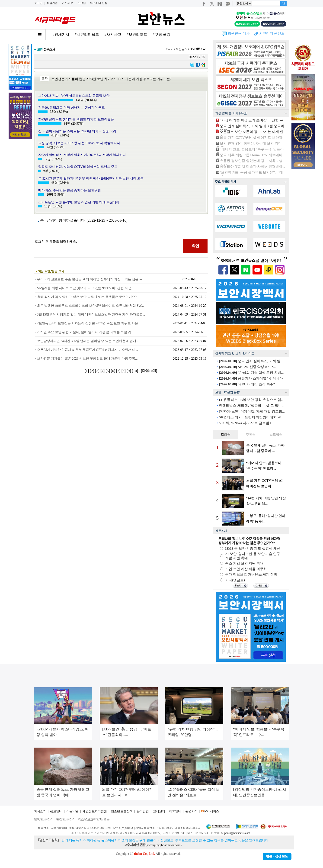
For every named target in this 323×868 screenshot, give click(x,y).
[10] (136, 371)
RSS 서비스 (212, 811)
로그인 (38, 3)
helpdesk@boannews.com (235, 833)
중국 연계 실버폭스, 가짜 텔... (251, 361)
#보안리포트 (137, 34)
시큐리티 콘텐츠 (272, 33)
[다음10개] (149, 371)
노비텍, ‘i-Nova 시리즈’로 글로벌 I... (246, 423)
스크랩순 (276, 434)
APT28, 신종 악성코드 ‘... (247, 367)
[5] (108, 371)
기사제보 (67, 3)
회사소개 (40, 811)
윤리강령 (143, 811)
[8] (124, 371)
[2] (92, 371)
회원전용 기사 (239, 33)
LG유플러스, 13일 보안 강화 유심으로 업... (251, 400)
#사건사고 (113, 34)
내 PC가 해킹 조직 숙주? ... (249, 384)
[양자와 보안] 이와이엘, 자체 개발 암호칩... (252, 411)
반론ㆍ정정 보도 (277, 857)
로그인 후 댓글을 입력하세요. (109, 246)
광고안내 (56, 811)
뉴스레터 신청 (99, 3)
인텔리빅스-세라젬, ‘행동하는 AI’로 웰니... (252, 406)
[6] (114, 371)
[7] (119, 371)
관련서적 (191, 811)
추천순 (251, 434)
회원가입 (52, 3)
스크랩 (82, 3)
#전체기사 (61, 34)
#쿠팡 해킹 (162, 34)
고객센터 (159, 811)
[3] (98, 371)
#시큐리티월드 (87, 34)
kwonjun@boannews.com (164, 845)
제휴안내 (175, 811)
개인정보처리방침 (95, 811)
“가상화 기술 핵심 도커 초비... (251, 373)
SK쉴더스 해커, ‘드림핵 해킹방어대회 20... (251, 417)
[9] (129, 371)
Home (170, 49)
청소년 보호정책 (122, 811)
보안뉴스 (182, 49)
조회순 (226, 434)
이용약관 (72, 811)
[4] (103, 371)
